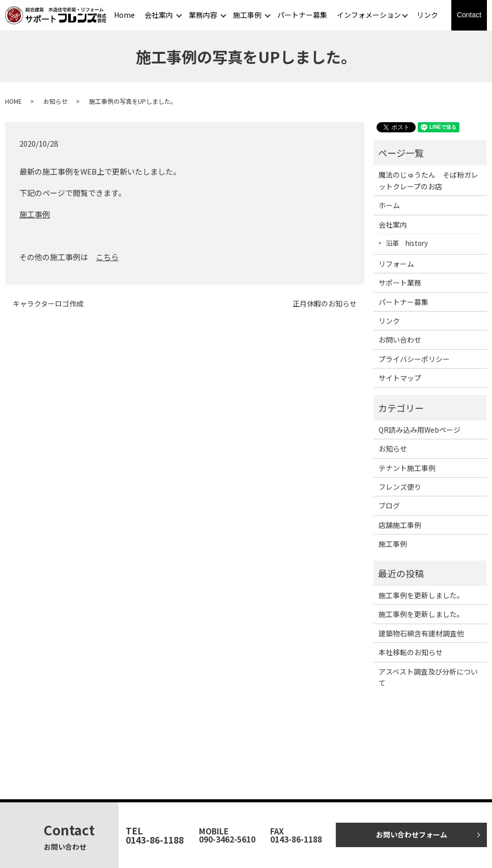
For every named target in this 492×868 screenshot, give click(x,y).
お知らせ (55, 101)
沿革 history (407, 243)
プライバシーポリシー (414, 359)
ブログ (389, 506)
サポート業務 (400, 283)
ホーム (389, 205)
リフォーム (396, 264)
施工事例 (247, 15)
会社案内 (159, 15)
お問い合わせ (400, 340)
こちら (107, 257)
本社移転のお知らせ (411, 652)
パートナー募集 (302, 15)
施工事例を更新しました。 (421, 595)
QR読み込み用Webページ (419, 430)
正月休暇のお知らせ (325, 304)
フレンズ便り (400, 487)
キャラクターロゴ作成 (48, 304)
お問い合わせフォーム (412, 834)
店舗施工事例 (400, 525)
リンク (427, 15)
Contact (469, 15)
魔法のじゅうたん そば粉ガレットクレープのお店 (428, 180)
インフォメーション (369, 15)
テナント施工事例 (407, 468)
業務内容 (203, 15)
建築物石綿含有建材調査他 (421, 633)
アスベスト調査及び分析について (428, 677)
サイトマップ (400, 378)
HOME (13, 101)
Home (124, 15)
